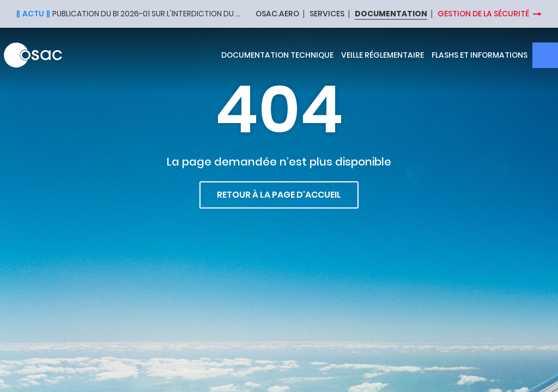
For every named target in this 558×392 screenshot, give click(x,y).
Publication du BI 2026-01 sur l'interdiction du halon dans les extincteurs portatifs (147, 14)
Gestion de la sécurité (483, 14)
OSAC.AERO (277, 14)
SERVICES (327, 14)
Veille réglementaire (383, 55)
